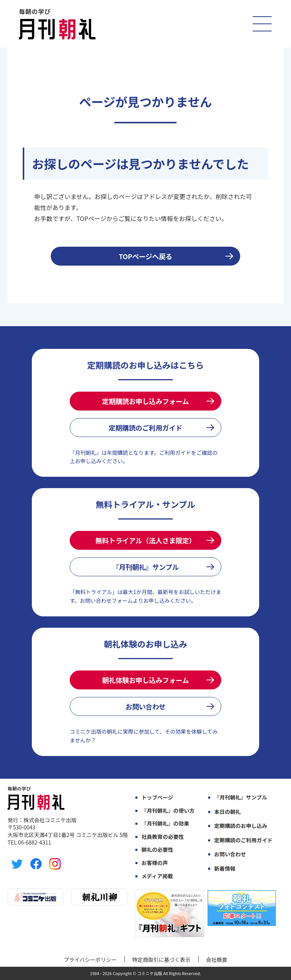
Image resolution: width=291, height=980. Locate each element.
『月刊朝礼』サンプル (145, 567)
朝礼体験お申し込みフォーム (146, 680)
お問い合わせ (145, 706)
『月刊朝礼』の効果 (165, 824)
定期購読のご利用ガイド (145, 428)
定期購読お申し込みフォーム (146, 401)
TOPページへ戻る (146, 256)
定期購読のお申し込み (241, 826)
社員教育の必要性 (163, 837)
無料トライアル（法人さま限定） (145, 540)
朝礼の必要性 (157, 850)
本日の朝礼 (227, 812)
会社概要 (217, 960)
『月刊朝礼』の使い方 (168, 811)
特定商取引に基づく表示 (161, 960)
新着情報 (225, 869)
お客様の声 (155, 863)
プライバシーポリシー (90, 960)
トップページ (157, 797)
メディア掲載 (157, 876)
